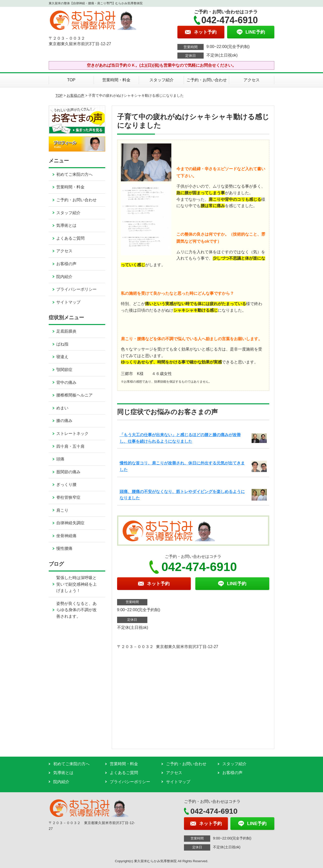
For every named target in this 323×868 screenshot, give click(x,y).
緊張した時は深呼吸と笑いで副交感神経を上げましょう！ (76, 584)
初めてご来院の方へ (74, 174)
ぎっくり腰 (66, 485)
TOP (71, 80)
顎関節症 (64, 370)
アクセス (252, 80)
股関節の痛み (68, 472)
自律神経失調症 (70, 523)
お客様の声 (75, 95)
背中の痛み (66, 382)
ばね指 (62, 344)
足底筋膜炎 (66, 331)
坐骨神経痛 (66, 536)
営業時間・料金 (116, 80)
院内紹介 (64, 277)
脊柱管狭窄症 (68, 497)
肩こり (62, 510)
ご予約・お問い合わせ (207, 80)
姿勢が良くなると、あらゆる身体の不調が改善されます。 (76, 610)
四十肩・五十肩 (70, 446)
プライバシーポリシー (76, 289)
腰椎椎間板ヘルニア (74, 395)
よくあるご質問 (70, 238)
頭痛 (60, 459)
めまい (62, 408)
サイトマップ (68, 302)
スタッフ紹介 (161, 80)
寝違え (62, 357)
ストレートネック (72, 433)
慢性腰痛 (64, 548)
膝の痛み (64, 421)
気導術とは (66, 225)
